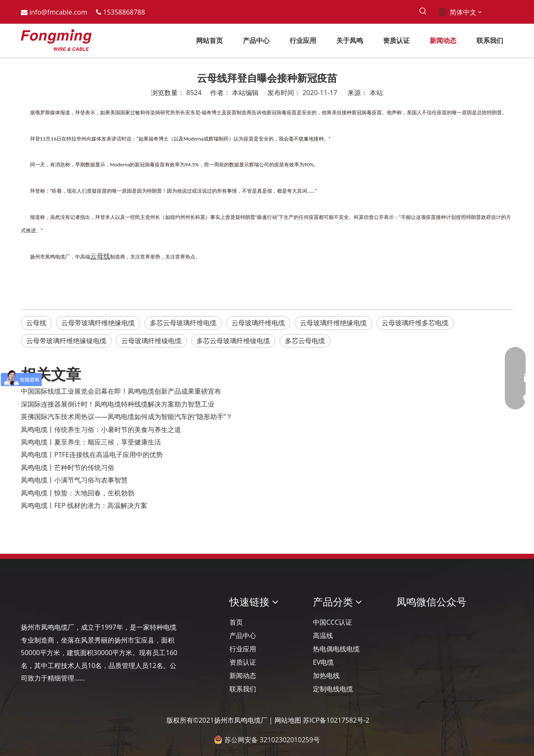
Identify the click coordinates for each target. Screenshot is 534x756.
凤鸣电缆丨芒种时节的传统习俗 (68, 467)
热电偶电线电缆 (336, 649)
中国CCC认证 (332, 622)
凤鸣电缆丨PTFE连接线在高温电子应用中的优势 (92, 455)
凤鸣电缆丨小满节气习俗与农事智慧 (74, 480)
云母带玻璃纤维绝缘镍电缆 (66, 341)
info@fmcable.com (58, 12)
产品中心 (243, 635)
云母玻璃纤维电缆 (258, 323)
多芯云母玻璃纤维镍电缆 (233, 341)
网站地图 (288, 720)
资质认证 (243, 662)
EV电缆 (323, 662)
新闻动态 (243, 676)
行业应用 (243, 649)
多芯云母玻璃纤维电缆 (183, 323)
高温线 (323, 635)
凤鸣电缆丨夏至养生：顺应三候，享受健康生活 (91, 442)
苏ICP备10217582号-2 (336, 720)
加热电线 (326, 676)
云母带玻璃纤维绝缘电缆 (98, 323)
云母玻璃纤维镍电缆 (151, 341)
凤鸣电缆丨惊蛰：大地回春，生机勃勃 (78, 493)
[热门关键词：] (423, 11)
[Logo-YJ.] (28, 602)
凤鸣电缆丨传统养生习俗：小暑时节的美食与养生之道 (101, 429)
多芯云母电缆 (305, 341)
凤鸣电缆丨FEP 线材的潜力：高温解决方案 (84, 505)
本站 (376, 93)
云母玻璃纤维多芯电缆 (415, 323)
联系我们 (243, 689)
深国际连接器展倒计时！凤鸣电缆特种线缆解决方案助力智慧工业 (118, 404)
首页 (236, 622)
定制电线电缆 (333, 689)
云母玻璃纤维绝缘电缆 (333, 323)
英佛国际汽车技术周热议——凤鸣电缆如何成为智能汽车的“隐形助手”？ (127, 417)
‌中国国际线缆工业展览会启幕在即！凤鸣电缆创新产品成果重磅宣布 (121, 391)
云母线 (36, 323)
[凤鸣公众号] (403, 624)
